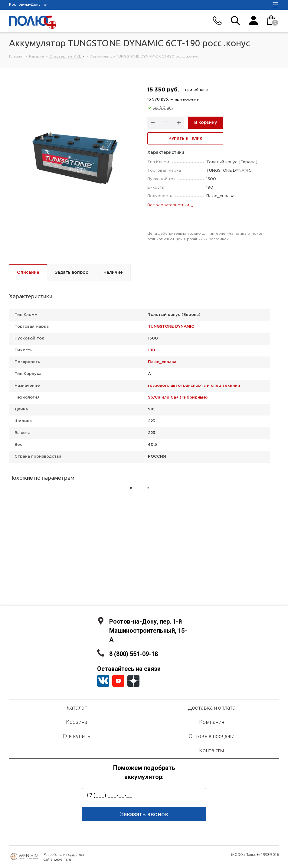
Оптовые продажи (212, 736)
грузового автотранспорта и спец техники (194, 386)
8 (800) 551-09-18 (134, 654)
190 (152, 350)
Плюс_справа (162, 362)
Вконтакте (103, 681)
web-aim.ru (62, 860)
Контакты (211, 750)
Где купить (77, 736)
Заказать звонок (144, 814)
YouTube (118, 681)
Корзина (77, 722)
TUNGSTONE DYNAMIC (171, 327)
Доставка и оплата (212, 708)
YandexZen (133, 681)
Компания (212, 722)
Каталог (77, 708)
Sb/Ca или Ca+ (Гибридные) (178, 398)
